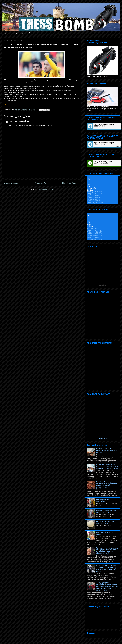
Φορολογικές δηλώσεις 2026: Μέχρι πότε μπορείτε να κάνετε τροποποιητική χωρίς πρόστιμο (107, 466)
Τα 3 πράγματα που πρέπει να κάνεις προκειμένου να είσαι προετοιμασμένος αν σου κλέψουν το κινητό (107, 551)
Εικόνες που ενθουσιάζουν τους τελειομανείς (106, 522)
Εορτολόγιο (102, 285)
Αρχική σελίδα (40, 183)
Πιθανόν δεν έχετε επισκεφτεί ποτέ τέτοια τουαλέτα (107, 511)
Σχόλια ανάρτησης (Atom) (46, 189)
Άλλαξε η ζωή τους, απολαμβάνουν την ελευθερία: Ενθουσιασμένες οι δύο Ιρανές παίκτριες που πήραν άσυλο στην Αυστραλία (107, 587)
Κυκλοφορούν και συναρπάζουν (103, 500)
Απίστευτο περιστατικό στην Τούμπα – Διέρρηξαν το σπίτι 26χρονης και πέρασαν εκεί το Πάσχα (107, 568)
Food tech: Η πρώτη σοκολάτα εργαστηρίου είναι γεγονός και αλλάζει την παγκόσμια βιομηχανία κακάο (107, 485)
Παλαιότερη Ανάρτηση (71, 183)
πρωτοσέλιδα (103, 336)
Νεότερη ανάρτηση (11, 183)
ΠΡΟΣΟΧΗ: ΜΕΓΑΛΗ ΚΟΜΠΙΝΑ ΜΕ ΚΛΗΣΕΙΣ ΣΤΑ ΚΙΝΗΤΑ (107, 451)
